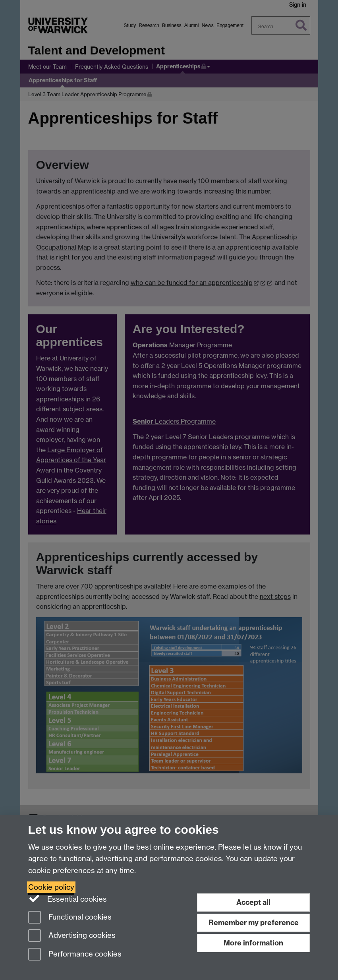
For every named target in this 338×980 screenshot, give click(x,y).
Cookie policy (51, 887)
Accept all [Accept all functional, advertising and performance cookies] (253, 902)
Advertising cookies (72, 936)
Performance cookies (75, 955)
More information (253, 943)
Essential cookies (68, 899)
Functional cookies (70, 918)
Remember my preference (254, 923)
